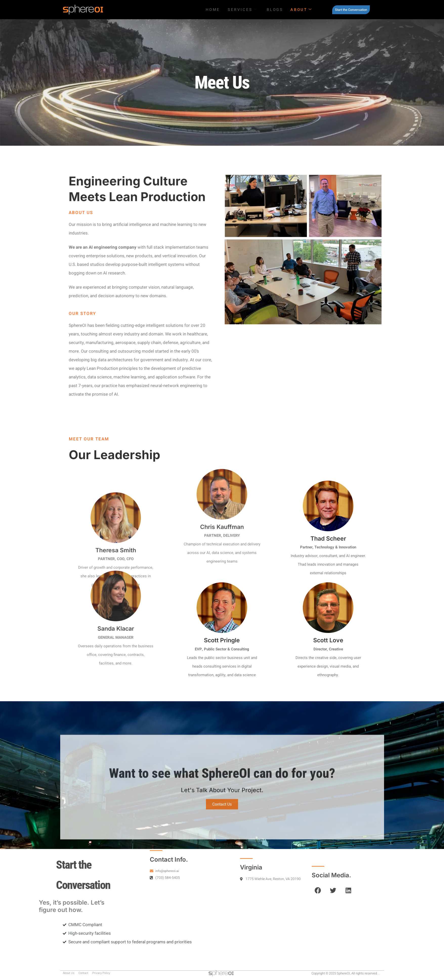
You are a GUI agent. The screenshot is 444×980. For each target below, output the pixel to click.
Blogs (275, 10)
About (301, 10)
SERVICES (243, 10)
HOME (213, 10)
